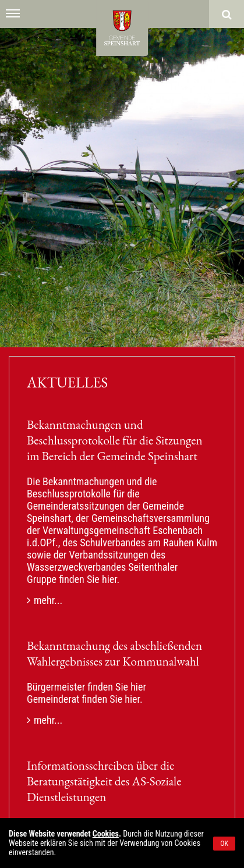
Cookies (106, 834)
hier (109, 579)
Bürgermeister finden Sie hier (86, 687)
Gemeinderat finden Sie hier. (85, 699)
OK (224, 844)
